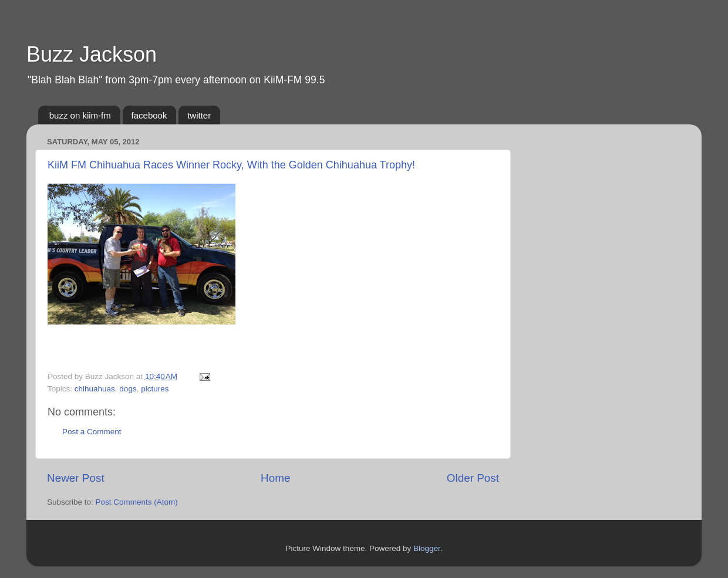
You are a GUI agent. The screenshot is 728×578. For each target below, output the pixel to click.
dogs (128, 389)
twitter (199, 115)
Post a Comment (92, 432)
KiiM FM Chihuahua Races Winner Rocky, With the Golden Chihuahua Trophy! (231, 165)
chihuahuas (95, 389)
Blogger (427, 548)
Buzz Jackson (92, 54)
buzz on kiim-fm (80, 115)
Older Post (473, 478)
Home (275, 478)
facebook (149, 115)
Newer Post (76, 478)
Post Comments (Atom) (137, 502)
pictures (155, 389)
